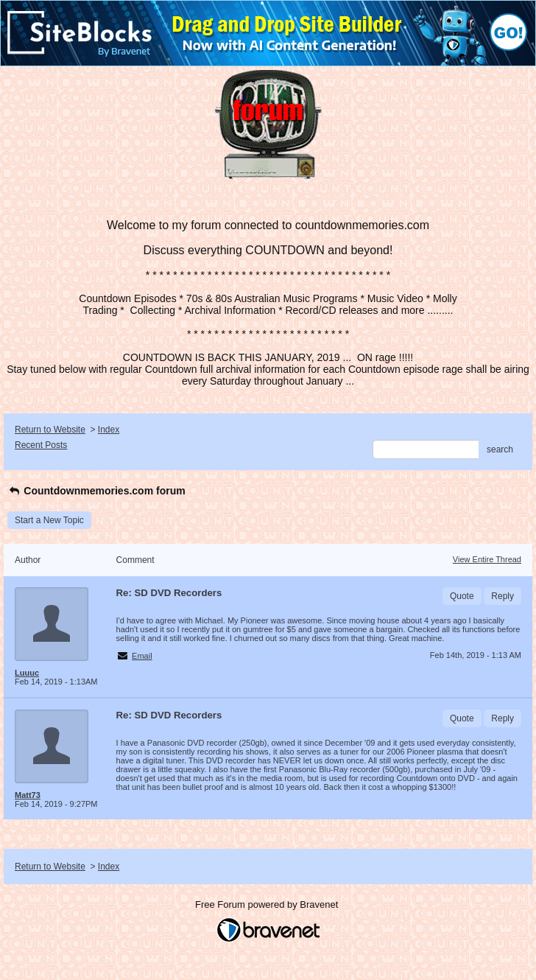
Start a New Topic (49, 520)
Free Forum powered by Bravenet (268, 904)
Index (109, 430)
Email (142, 656)
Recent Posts (41, 445)
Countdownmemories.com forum (96, 491)
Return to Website (50, 430)
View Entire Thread (487, 559)
